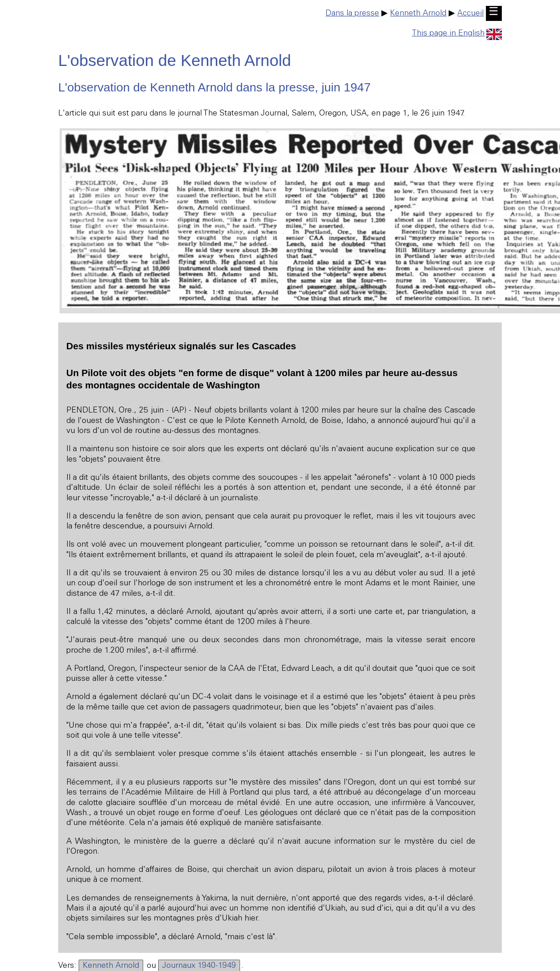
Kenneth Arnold (418, 14)
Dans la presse (352, 14)
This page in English (457, 34)
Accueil (470, 14)
